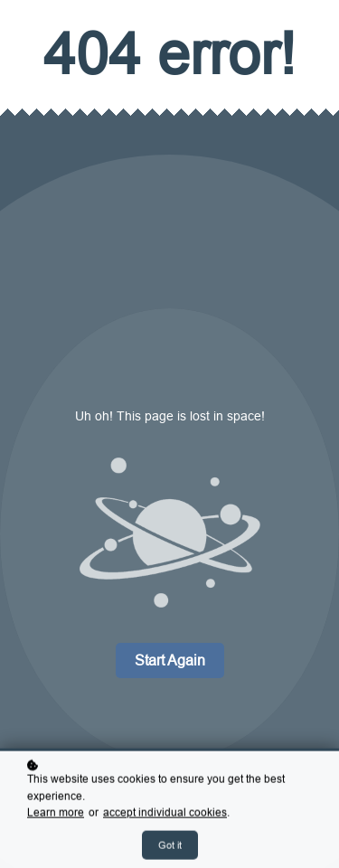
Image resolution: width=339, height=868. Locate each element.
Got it (170, 846)
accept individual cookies (165, 814)
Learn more (56, 814)
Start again (170, 660)
